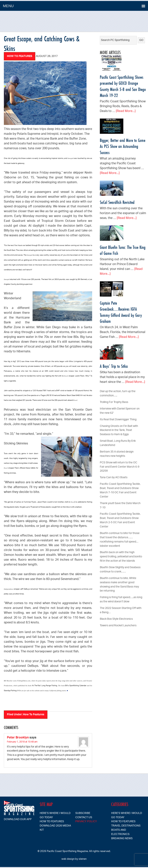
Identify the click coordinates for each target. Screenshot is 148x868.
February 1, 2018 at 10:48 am (22, 742)
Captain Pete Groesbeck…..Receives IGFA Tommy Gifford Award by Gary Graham (121, 312)
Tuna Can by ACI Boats (114, 478)
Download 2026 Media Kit (55, 828)
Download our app (18, 819)
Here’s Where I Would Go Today (55, 815)
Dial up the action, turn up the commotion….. (118, 394)
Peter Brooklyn (18, 738)
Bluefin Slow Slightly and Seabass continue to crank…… (120, 570)
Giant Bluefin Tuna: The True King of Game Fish (123, 250)
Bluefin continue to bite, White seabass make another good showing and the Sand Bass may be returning (119, 585)
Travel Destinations (126, 826)
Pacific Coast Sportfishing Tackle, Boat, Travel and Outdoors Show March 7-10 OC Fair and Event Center (120, 490)
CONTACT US (84, 818)
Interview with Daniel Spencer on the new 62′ (120, 411)
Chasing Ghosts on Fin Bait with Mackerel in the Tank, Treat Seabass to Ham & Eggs (119, 430)
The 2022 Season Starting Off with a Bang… (121, 610)
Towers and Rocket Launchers (118, 626)
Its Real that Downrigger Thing (118, 420)
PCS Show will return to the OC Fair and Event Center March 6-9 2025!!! (120, 467)
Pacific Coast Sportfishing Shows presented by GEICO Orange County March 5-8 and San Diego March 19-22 (123, 86)
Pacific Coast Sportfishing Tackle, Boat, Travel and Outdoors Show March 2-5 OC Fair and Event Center (120, 520)
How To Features (20, 56)
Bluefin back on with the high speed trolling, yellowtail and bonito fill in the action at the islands (121, 557)
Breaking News (122, 839)
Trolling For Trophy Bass (114, 402)
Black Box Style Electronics (116, 619)
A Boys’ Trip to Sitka (114, 366)
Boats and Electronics (120, 832)
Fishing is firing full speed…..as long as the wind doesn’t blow (121, 600)
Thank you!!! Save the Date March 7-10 (120, 506)
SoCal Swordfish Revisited (117, 202)
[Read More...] (126, 111)
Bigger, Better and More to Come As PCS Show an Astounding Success (123, 146)
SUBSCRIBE (83, 813)
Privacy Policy (86, 822)
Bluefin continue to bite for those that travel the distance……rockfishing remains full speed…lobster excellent (120, 540)
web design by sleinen (74, 859)
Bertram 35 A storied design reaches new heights (117, 454)
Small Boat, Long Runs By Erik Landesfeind (118, 443)
